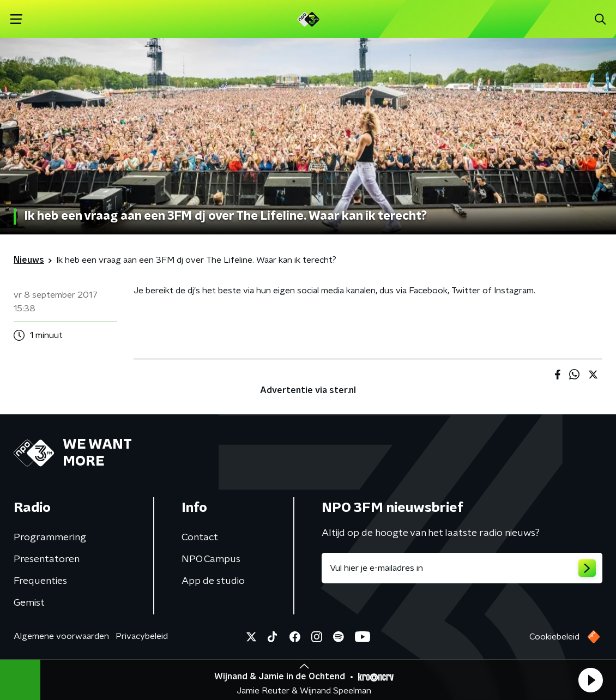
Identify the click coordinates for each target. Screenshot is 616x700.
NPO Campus (211, 559)
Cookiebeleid (554, 637)
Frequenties (40, 581)
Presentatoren (47, 559)
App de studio (213, 581)
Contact (200, 538)
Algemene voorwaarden (61, 636)
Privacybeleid (142, 636)
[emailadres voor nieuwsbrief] (462, 568)
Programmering (50, 538)
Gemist (29, 603)
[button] (590, 680)
